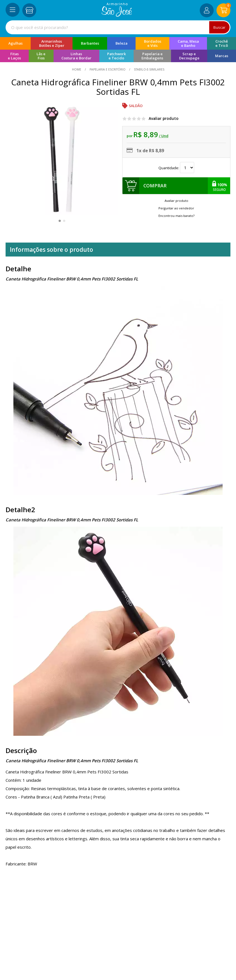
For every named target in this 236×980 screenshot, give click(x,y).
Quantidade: (176, 168)
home (77, 69)
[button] (60, 221)
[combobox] (118, 27)
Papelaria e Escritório (108, 69)
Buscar (219, 27)
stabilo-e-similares (149, 69)
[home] (117, 15)
